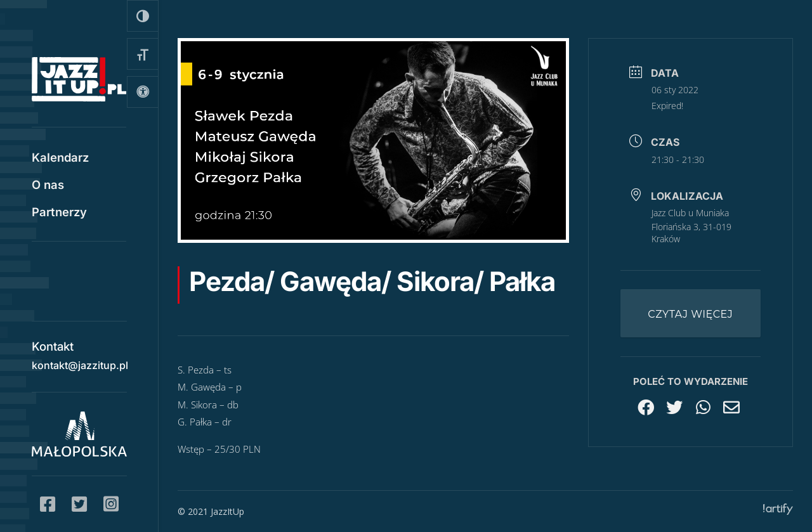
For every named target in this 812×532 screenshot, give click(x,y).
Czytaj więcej (690, 314)
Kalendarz (60, 159)
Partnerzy (59, 213)
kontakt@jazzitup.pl (80, 363)
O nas (48, 186)
